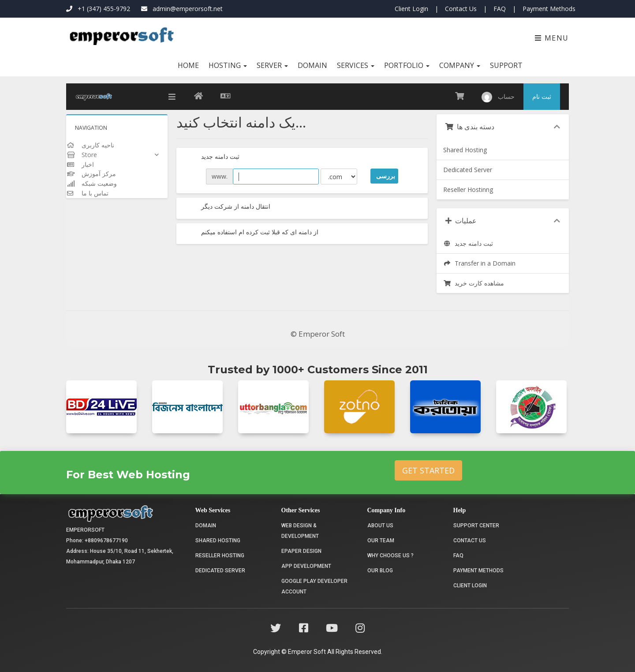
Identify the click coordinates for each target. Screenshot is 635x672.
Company (460, 65)
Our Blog (380, 571)
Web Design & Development (300, 531)
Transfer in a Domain (479, 263)
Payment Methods (549, 9)
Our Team (381, 541)
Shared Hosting (465, 150)
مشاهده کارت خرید (474, 283)
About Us (380, 526)
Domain (312, 65)
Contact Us (461, 9)
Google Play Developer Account (314, 586)
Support (506, 65)
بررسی (386, 176)
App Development (306, 566)
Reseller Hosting (220, 556)
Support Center (476, 526)
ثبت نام (542, 96)
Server (272, 65)
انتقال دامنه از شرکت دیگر (228, 207)
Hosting (228, 65)
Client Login (411, 9)
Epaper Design (301, 551)
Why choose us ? (390, 556)
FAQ (500, 9)
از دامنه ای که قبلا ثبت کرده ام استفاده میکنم (252, 233)
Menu (552, 38)
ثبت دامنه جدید (212, 157)
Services (356, 65)
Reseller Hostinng (468, 190)
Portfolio (407, 65)
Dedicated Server (468, 170)
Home (188, 65)
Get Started (428, 470)
